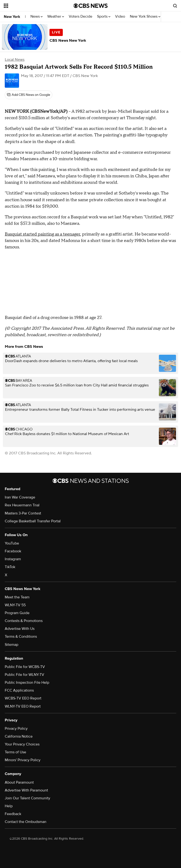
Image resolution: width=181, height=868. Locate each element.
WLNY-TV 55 (15, 605)
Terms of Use (15, 752)
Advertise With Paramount (26, 790)
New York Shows (145, 17)
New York (12, 17)
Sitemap (12, 645)
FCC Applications (19, 690)
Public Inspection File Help (27, 683)
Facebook (13, 551)
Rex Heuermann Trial (22, 505)
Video (120, 17)
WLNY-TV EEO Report (23, 706)
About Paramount (19, 782)
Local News (15, 60)
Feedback (13, 814)
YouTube (12, 543)
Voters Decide (81, 17)
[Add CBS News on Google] (29, 95)
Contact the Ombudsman (26, 822)
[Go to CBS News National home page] (91, 6)
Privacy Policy (16, 729)
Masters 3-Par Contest (23, 513)
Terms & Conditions (21, 637)
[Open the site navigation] (33, 6)
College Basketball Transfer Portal (33, 521)
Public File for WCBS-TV (25, 667)
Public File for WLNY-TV (24, 675)
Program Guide (17, 613)
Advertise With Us (20, 629)
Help (9, 806)
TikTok (10, 567)
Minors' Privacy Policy (23, 760)
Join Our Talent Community (27, 798)
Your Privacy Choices (22, 744)
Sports (104, 17)
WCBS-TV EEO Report (23, 698)
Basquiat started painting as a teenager (42, 234)
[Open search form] (175, 6)
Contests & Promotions (24, 621)
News (37, 17)
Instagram (13, 559)
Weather (56, 17)
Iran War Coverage (20, 497)
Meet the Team (17, 597)
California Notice (19, 736)
